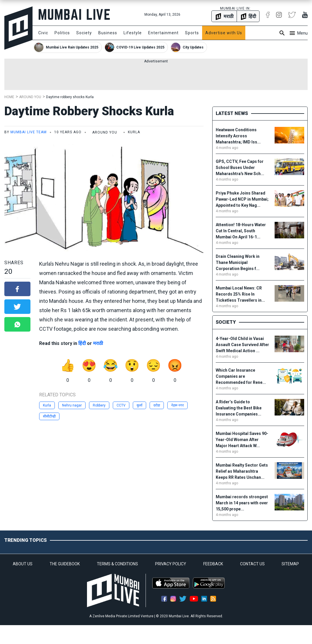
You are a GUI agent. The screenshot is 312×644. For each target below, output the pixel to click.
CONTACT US (252, 564)
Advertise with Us (224, 33)
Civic (43, 33)
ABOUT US (23, 564)
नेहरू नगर (177, 405)
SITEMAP (290, 564)
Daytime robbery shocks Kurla (71, 97)
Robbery (99, 405)
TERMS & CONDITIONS (117, 564)
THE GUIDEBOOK (65, 564)
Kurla (47, 405)
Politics (62, 33)
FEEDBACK (213, 564)
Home (9, 97)
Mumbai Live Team (29, 132)
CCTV (121, 405)
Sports (192, 33)
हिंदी (82, 343)
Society (84, 33)
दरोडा (157, 405)
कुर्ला (139, 405)
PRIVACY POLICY (171, 564)
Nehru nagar (72, 405)
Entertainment (163, 33)
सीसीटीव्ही (49, 416)
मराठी (98, 343)
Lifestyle (133, 33)
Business (108, 33)
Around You (30, 97)
